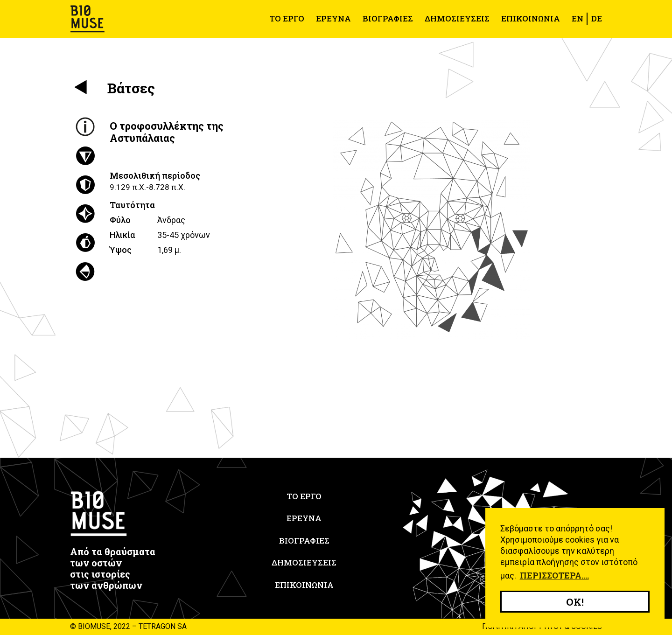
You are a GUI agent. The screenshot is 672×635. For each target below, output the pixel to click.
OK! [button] (575, 602)
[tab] (85, 127)
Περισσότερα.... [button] (554, 575)
